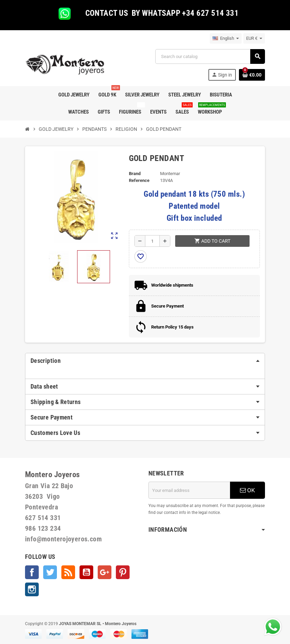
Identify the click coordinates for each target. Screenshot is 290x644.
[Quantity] (152, 241)
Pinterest (123, 572)
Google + (105, 572)
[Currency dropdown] (254, 38)
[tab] (145, 361)
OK (247, 490)
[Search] (210, 56)
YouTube (86, 572)
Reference (139, 180)
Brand (135, 174)
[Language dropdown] (226, 38)
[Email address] (189, 490)
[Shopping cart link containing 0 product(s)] (252, 75)
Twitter (50, 572)
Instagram (32, 589)
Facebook (32, 572)
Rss (68, 572)
